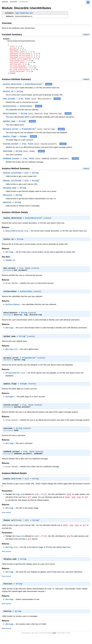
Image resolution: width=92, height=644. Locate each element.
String (21, 246)
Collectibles (27, 299)
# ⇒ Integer (16, 143)
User (31, 13)
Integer (24, 391)
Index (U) (5, 2)
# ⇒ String (13, 98)
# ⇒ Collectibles (18, 112)
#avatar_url (10, 267)
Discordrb (14, 2)
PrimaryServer (29, 365)
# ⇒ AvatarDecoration (23, 90)
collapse (86, 35)
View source (6, 520)
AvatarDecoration (34, 225)
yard (54, 640)
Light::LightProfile (22, 13)
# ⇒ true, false (17, 105)
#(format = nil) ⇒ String (21, 180)
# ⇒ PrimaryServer (20, 136)
